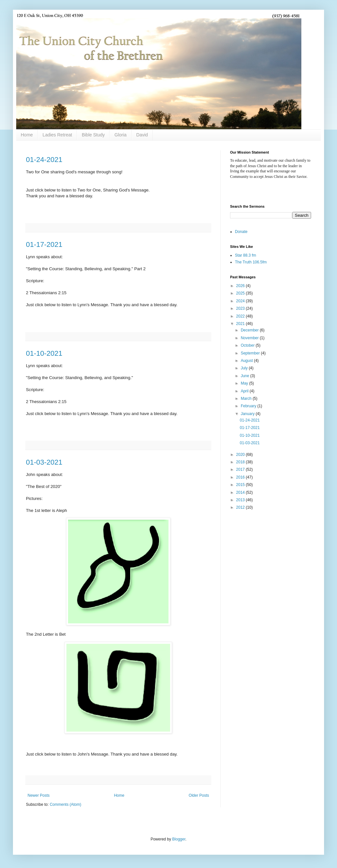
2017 (241, 469)
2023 (241, 308)
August (247, 361)
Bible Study (93, 135)
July (245, 368)
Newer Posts (39, 795)
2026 (241, 286)
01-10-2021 (44, 353)
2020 (241, 455)
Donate (241, 232)
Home (27, 135)
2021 (241, 324)
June (245, 376)
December (250, 330)
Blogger (179, 839)
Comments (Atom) (65, 804)
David (142, 135)
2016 (241, 477)
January (248, 414)
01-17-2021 (44, 244)
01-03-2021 (44, 462)
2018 (241, 462)
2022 (241, 316)
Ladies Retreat (57, 135)
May (245, 383)
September (251, 353)
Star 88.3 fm (245, 255)
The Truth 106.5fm (251, 262)
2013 (241, 500)
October (248, 345)
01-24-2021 (44, 160)
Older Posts (199, 795)
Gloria (120, 135)
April (245, 391)
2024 (241, 301)
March (247, 399)
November (250, 338)
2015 (241, 485)
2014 (241, 492)
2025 (241, 293)
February (249, 406)
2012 (241, 507)
